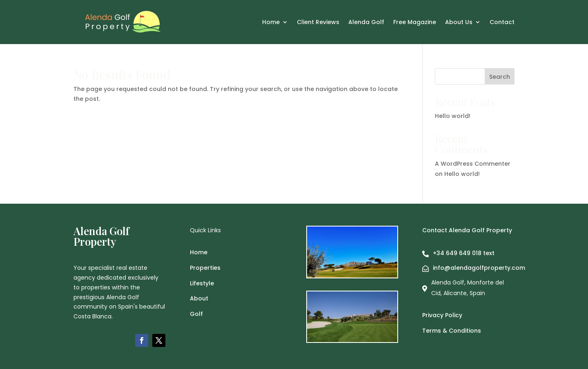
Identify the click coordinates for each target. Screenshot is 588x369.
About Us (459, 23)
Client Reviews (318, 23)
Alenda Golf (366, 23)
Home (271, 23)
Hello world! (453, 116)
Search (500, 77)
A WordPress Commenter (473, 164)
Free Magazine (415, 23)
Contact (502, 23)
